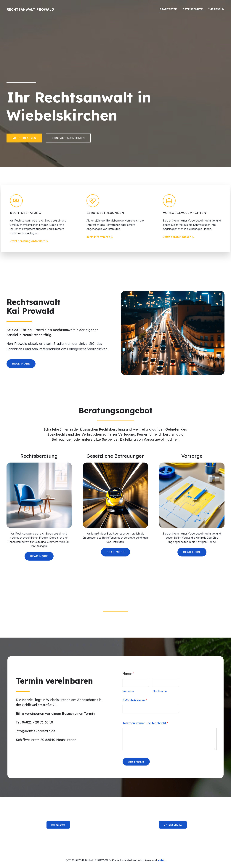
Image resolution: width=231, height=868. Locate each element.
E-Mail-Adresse (135, 700)
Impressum (216, 9)
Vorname (128, 691)
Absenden (136, 762)
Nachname (160, 691)
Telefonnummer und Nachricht (145, 723)
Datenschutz (193, 9)
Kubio (162, 860)
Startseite (168, 9)
